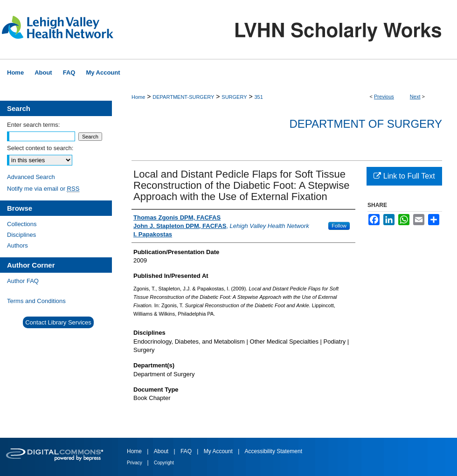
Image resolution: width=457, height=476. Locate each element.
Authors (17, 245)
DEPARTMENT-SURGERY (183, 97)
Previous (384, 97)
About (162, 451)
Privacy (135, 463)
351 (258, 97)
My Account (219, 451)
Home (138, 97)
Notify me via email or (43, 189)
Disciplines (21, 235)
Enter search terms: (33, 125)
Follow (339, 226)
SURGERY (234, 97)
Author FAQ (23, 281)
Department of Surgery (366, 124)
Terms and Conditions (36, 301)
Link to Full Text (404, 176)
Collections (22, 224)
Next (415, 97)
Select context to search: (40, 148)
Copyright (164, 463)
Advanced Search (31, 177)
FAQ (187, 451)
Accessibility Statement (274, 451)
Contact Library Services (58, 322)
